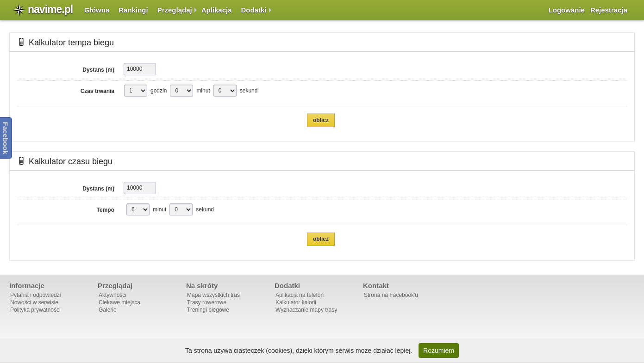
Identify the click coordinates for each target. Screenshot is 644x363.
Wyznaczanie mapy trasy (306, 310)
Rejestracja (609, 10)
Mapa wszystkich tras (213, 295)
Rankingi (133, 10)
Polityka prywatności (35, 310)
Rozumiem (439, 351)
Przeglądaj (175, 10)
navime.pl (50, 9)
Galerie (108, 310)
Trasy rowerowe (207, 302)
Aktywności (113, 295)
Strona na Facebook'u (391, 295)
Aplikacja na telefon (300, 295)
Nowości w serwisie (34, 302)
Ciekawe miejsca (119, 302)
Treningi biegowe (208, 310)
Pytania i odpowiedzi (35, 295)
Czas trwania (97, 91)
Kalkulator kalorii (296, 302)
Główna (97, 10)
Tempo (106, 210)
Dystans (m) (98, 70)
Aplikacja (217, 10)
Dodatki (254, 10)
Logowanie (567, 10)
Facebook (6, 138)
